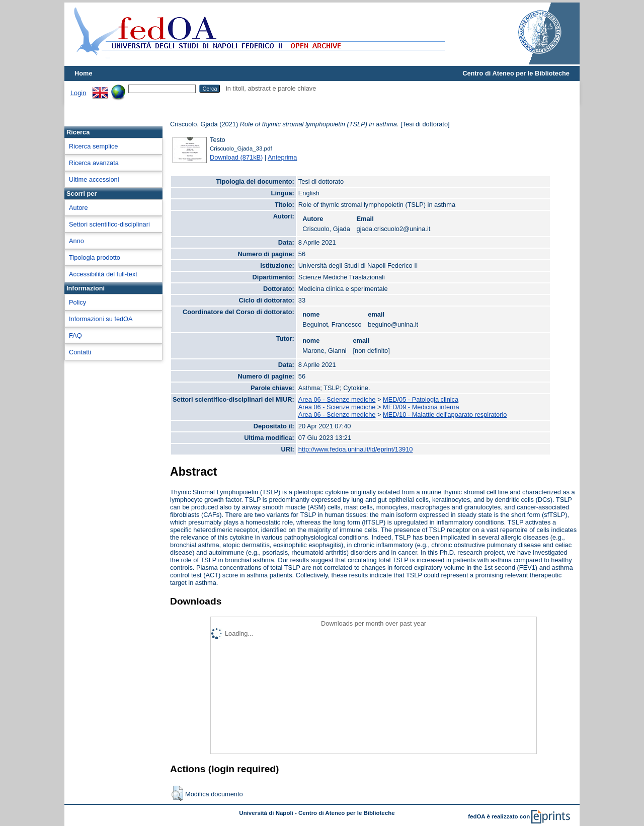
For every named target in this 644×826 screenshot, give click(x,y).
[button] (177, 793)
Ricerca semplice (93, 146)
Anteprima (282, 157)
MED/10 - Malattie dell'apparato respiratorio (445, 415)
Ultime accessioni (94, 179)
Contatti (80, 352)
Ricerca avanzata (94, 163)
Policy (77, 302)
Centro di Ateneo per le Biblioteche (516, 73)
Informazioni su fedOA (101, 319)
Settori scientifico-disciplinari (109, 224)
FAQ (75, 335)
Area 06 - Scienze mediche (337, 399)
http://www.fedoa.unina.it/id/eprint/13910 (356, 449)
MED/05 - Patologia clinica (421, 399)
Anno (76, 241)
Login (78, 93)
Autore (78, 208)
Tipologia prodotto (95, 257)
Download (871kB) (236, 157)
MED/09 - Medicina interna (421, 407)
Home (84, 73)
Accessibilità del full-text (103, 274)
